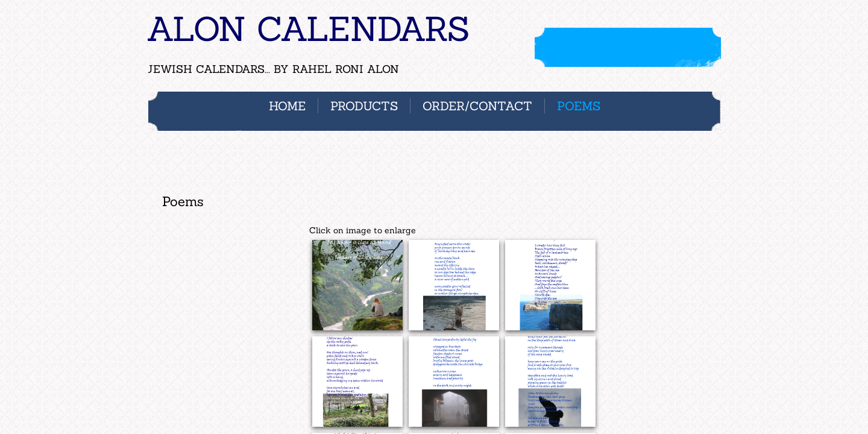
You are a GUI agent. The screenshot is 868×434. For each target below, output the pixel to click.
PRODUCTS (364, 106)
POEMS (579, 106)
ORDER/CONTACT (477, 106)
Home (287, 106)
